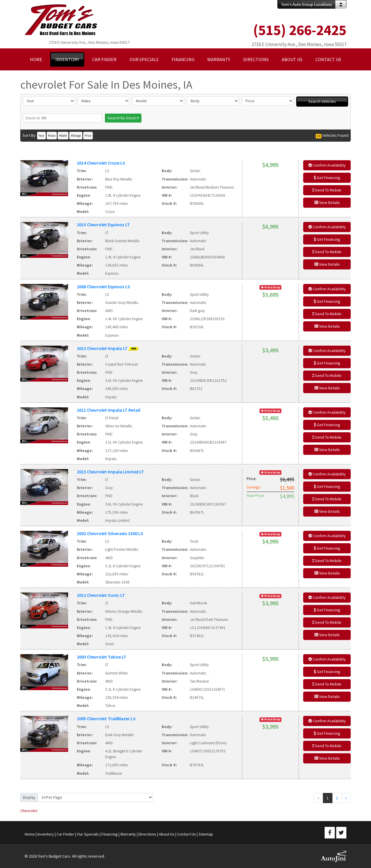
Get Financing (327, 178)
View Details (327, 203)
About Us (167, 834)
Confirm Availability (327, 165)
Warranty (128, 834)
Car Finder (65, 834)
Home (30, 834)
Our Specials (88, 834)
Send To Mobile (327, 190)
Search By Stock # (123, 118)
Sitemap (206, 834)
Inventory (46, 834)
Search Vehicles (322, 101)
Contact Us (187, 834)
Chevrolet (29, 811)
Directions (147, 834)
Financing (110, 834)
